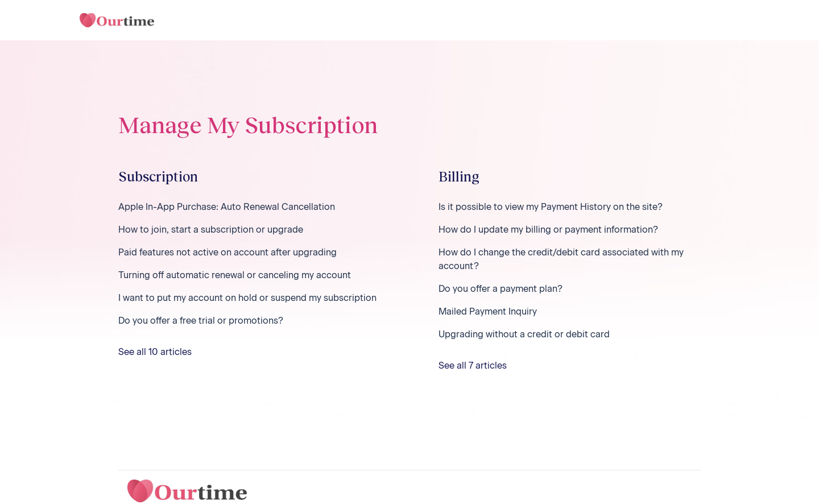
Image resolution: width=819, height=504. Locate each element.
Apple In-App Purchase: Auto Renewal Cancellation (227, 207)
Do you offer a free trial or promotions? (201, 321)
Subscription (158, 176)
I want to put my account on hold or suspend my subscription (247, 298)
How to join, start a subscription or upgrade (211, 230)
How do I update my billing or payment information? (548, 230)
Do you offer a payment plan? (500, 289)
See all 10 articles (155, 352)
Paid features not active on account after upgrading (227, 252)
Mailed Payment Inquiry (488, 311)
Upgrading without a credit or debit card (524, 334)
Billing (459, 176)
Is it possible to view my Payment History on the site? (551, 207)
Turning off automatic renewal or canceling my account (235, 275)
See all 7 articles (473, 365)
